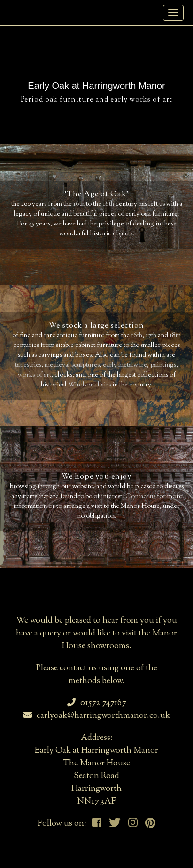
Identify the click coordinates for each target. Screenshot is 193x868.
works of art (35, 375)
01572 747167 (96, 703)
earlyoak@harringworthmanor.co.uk (97, 716)
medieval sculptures (72, 365)
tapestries (28, 365)
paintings (163, 365)
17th (151, 336)
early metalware (125, 365)
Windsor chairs (89, 385)
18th (108, 204)
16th (79, 204)
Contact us (140, 497)
